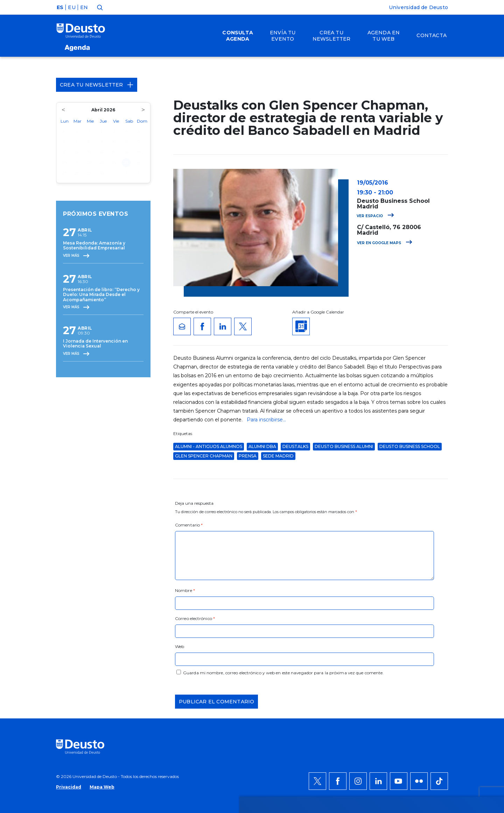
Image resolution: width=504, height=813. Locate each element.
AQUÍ (151, 667)
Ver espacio (375, 216)
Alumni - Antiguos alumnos (209, 446)
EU (72, 7)
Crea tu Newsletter (97, 85)
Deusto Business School (410, 446)
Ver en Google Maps (385, 243)
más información (279, 659)
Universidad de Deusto (418, 7)
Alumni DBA (262, 446)
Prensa (248, 456)
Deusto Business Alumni (344, 446)
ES (60, 7)
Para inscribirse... (266, 420)
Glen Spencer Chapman (204, 456)
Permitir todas (433, 642)
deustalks (295, 446)
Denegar (425, 663)
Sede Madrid (278, 456)
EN (84, 7)
